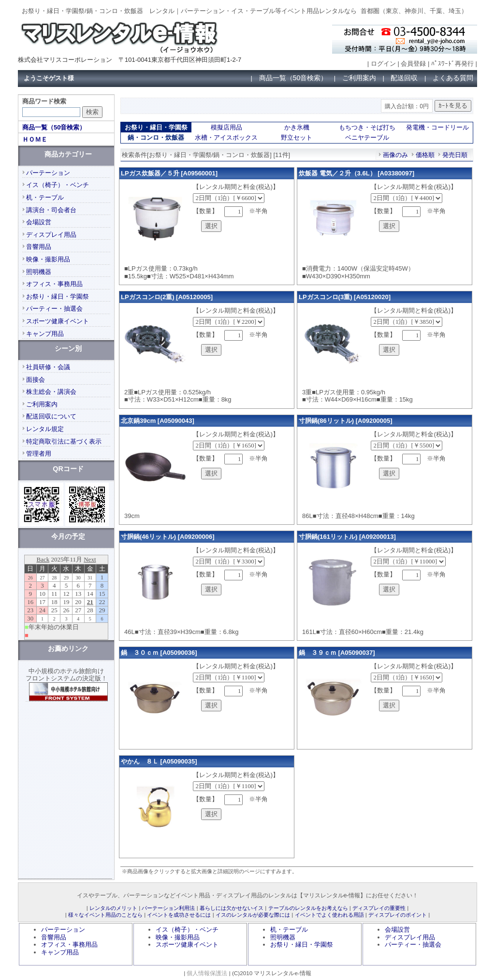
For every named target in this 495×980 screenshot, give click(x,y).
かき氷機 (297, 127)
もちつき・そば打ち (367, 127)
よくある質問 (453, 78)
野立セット (297, 137)
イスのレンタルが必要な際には (253, 915)
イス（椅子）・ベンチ (58, 185)
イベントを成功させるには (179, 915)
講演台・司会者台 (51, 210)
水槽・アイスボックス (226, 137)
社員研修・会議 (48, 367)
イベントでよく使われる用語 (329, 915)
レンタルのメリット (113, 908)
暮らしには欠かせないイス (232, 908)
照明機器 (39, 272)
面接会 (36, 380)
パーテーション (48, 173)
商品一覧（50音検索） (293, 78)
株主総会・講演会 (51, 392)
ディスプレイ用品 (51, 235)
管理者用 (39, 454)
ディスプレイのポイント (398, 915)
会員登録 (413, 64)
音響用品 (39, 247)
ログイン (383, 64)
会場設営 (39, 222)
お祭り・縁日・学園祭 (58, 296)
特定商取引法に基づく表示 (64, 441)
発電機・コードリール (437, 127)
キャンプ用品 (45, 334)
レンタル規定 (45, 429)
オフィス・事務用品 (54, 284)
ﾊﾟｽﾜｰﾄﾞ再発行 (452, 64)
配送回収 (404, 78)
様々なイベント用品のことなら (105, 915)
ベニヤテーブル (367, 137)
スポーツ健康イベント (58, 321)
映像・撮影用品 (48, 259)
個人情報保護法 (207, 973)
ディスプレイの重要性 (379, 908)
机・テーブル (45, 197)
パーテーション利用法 (168, 908)
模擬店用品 (226, 127)
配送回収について (51, 416)
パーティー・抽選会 (54, 309)
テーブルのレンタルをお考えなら (308, 908)
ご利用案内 (359, 78)
